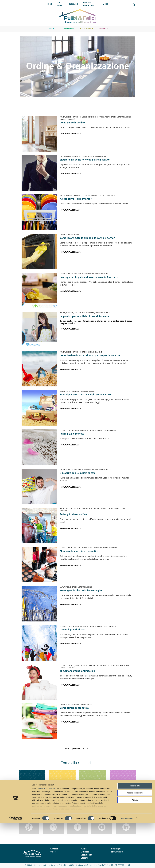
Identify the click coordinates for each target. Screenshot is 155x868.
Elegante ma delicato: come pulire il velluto (85, 160)
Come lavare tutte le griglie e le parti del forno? (87, 238)
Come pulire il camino (72, 123)
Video (105, 4)
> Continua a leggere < (70, 134)
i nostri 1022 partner (46, 833)
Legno (85, 117)
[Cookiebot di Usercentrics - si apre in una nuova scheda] (16, 863)
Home (50, 4)
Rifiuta (135, 845)
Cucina (69, 196)
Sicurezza (69, 29)
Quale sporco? (87, 509)
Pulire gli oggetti (75, 665)
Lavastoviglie (78, 196)
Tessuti (84, 156)
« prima (66, 749)
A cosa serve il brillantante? (76, 199)
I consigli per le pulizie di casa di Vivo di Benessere (89, 277)
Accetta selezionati (135, 838)
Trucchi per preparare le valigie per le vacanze (86, 395)
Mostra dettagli (127, 863)
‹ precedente (76, 749)
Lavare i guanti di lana (73, 630)
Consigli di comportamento (99, 117)
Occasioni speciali (88, 391)
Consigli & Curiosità (67, 119)
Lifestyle (104, 29)
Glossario (74, 4)
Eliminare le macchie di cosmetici (79, 551)
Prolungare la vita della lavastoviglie (81, 591)
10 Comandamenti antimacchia (77, 671)
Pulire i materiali (73, 156)
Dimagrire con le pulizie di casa (78, 473)
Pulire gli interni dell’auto (75, 515)
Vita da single (86, 705)
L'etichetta (110, 196)
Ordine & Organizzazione (121, 117)
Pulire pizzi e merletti (72, 434)
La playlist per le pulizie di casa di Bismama (85, 317)
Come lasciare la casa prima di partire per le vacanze (90, 356)
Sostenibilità (86, 29)
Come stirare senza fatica (74, 708)
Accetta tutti (135, 831)
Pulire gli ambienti (74, 117)
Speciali (97, 509)
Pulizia (51, 29)
